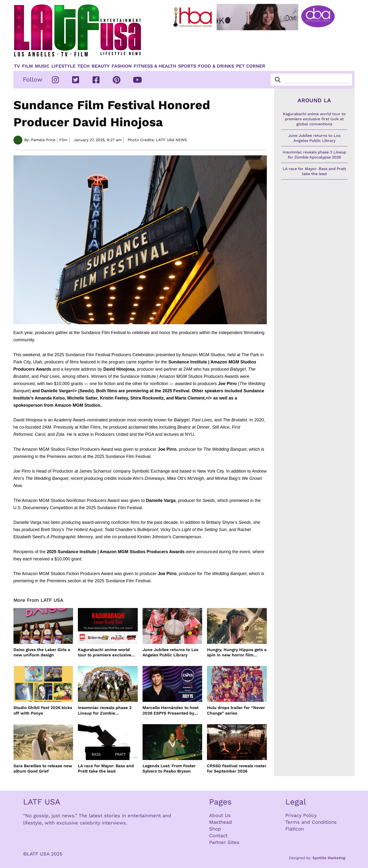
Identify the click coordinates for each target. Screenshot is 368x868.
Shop (215, 829)
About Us (220, 815)
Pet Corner (251, 66)
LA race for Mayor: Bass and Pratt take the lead (106, 768)
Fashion (122, 66)
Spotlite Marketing (329, 858)
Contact (218, 836)
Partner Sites (224, 842)
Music (42, 66)
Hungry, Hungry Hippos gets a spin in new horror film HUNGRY (237, 652)
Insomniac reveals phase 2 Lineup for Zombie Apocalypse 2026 (105, 710)
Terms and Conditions (311, 822)
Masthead (221, 822)
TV (17, 66)
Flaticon (295, 829)
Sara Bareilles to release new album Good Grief (43, 768)
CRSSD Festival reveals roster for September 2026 (237, 768)
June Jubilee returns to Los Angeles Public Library (170, 652)
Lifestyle (63, 66)
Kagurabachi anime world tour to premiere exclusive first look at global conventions (105, 652)
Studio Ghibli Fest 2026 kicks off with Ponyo (43, 710)
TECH (84, 66)
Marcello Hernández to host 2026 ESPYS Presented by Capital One (171, 710)
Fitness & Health (155, 66)
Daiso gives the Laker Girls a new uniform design (42, 652)
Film (27, 66)
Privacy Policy (301, 815)
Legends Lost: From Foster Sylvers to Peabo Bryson (169, 768)
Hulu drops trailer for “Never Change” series (236, 710)
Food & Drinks (216, 66)
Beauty (101, 66)
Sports (187, 66)
